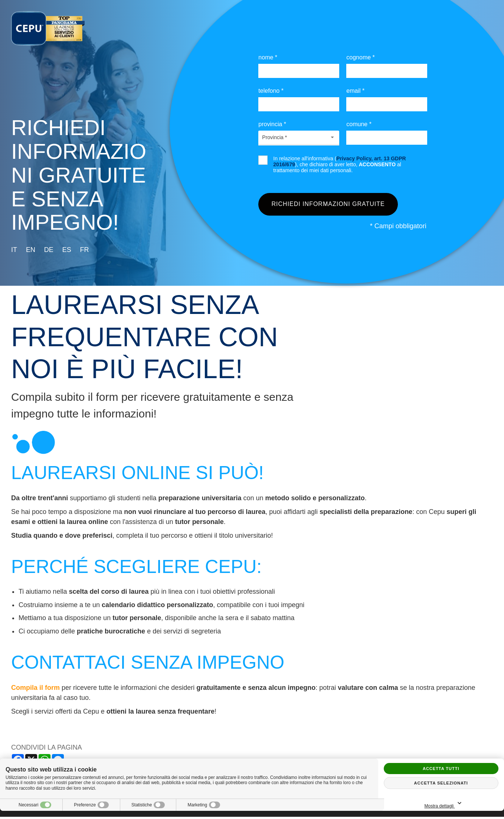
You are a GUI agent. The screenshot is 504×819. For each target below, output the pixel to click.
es (67, 250)
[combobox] (299, 137)
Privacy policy (196, 812)
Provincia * (272, 124)
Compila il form (35, 690)
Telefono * (271, 91)
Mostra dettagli (466, 804)
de (49, 250)
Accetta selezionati (441, 783)
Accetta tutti (441, 769)
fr (85, 250)
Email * (355, 91)
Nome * (268, 57)
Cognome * (361, 57)
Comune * (359, 124)
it (14, 250)
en (31, 250)
